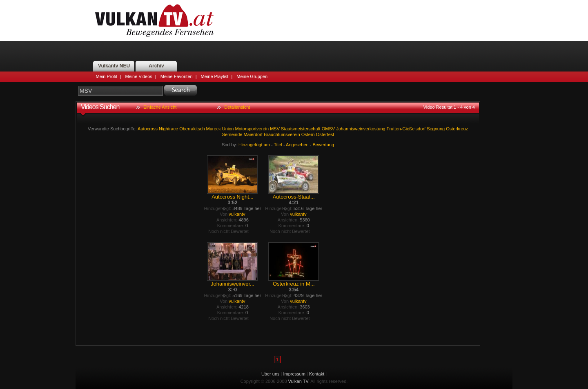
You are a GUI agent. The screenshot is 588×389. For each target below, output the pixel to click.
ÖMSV (328, 129)
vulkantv (237, 214)
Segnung (436, 129)
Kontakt (317, 374)
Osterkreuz (457, 129)
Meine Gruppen (252, 76)
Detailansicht (237, 107)
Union (228, 129)
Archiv (156, 66)
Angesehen (297, 145)
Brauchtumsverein (282, 134)
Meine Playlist (215, 76)
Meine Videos (138, 76)
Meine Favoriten (177, 76)
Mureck (214, 129)
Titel (278, 145)
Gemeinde (232, 134)
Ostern (308, 134)
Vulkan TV (154, 20)
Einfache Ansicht (160, 107)
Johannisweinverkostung (361, 129)
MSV (275, 129)
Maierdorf (253, 134)
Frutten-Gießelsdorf (406, 129)
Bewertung (324, 145)
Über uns (271, 374)
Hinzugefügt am (254, 145)
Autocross (148, 129)
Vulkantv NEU (114, 66)
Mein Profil (107, 76)
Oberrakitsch (192, 129)
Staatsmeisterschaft (301, 129)
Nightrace (168, 129)
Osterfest (325, 134)
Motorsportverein (252, 129)
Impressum (294, 374)
